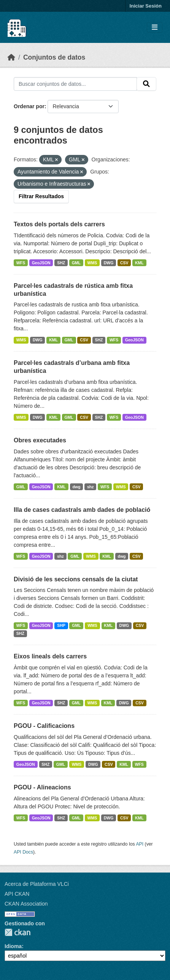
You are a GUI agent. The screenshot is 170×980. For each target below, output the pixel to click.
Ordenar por (29, 106)
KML (139, 263)
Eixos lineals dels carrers (50, 656)
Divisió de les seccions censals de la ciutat (76, 579)
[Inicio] (11, 57)
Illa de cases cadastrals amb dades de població (82, 510)
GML (76, 263)
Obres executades (40, 440)
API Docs (23, 852)
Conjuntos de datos (54, 57)
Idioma (13, 946)
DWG (109, 263)
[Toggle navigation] (155, 28)
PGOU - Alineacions (42, 787)
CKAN (17, 932)
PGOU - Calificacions (44, 726)
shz (91, 487)
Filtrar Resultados (41, 196)
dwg (76, 487)
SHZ (61, 263)
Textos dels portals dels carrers (59, 224)
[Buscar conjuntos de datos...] (75, 84)
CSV (124, 263)
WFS (21, 263)
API (140, 844)
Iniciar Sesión (145, 6)
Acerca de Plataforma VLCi (37, 884)
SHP (61, 625)
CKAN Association (26, 904)
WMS (92, 263)
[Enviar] (146, 84)
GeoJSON (41, 263)
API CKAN (17, 894)
